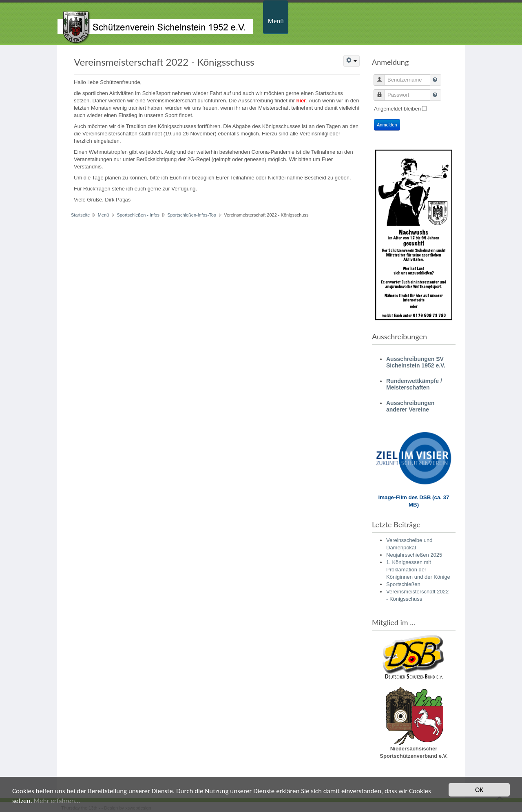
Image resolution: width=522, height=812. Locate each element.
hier (301, 101)
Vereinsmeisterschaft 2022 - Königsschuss (164, 62)
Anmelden (387, 125)
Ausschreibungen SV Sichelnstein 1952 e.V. (416, 362)
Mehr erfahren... (57, 801)
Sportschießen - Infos (138, 215)
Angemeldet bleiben (397, 109)
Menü (276, 21)
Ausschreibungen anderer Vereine (410, 406)
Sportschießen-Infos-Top (192, 215)
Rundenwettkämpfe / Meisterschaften (414, 384)
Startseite (80, 215)
